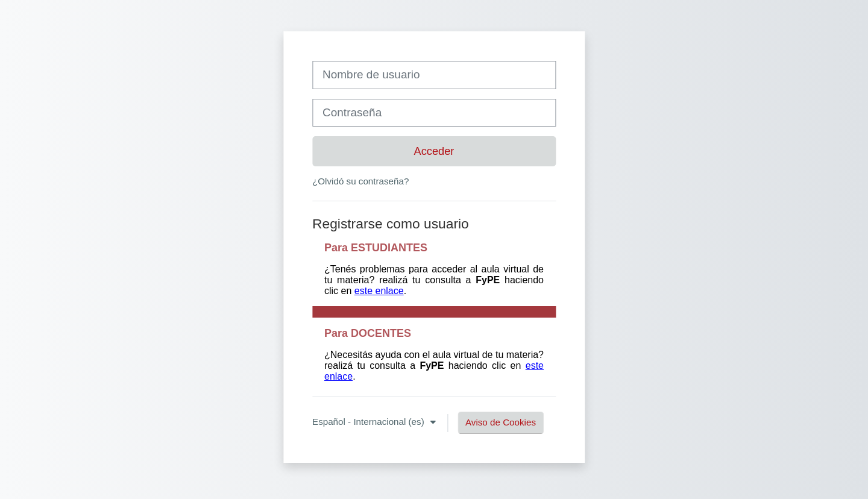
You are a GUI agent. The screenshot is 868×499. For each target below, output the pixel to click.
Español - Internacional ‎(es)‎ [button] (370, 422)
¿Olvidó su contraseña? (360, 181)
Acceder (434, 151)
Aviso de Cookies (501, 422)
